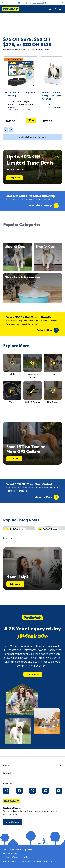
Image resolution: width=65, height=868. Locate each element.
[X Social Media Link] (33, 791)
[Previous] (3, 3)
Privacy (7, 857)
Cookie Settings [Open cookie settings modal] (51, 861)
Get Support (15, 584)
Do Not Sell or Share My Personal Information (23, 861)
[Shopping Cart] (50, 9)
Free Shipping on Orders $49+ (35, 3)
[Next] (62, 3)
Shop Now (14, 178)
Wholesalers (17, 857)
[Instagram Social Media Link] (6, 791)
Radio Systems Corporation (21, 850)
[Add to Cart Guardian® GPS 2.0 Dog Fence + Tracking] (31, 120)
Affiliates (27, 857)
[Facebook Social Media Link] (19, 791)
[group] (44, 206)
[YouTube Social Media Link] (59, 791)
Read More (8, 538)
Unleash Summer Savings (33, 137)
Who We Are (33, 674)
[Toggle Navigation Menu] (60, 9)
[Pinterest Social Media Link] (46, 791)
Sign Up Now (13, 822)
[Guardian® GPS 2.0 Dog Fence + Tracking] (21, 91)
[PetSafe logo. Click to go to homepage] (11, 9)
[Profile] (55, 9)
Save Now (14, 459)
